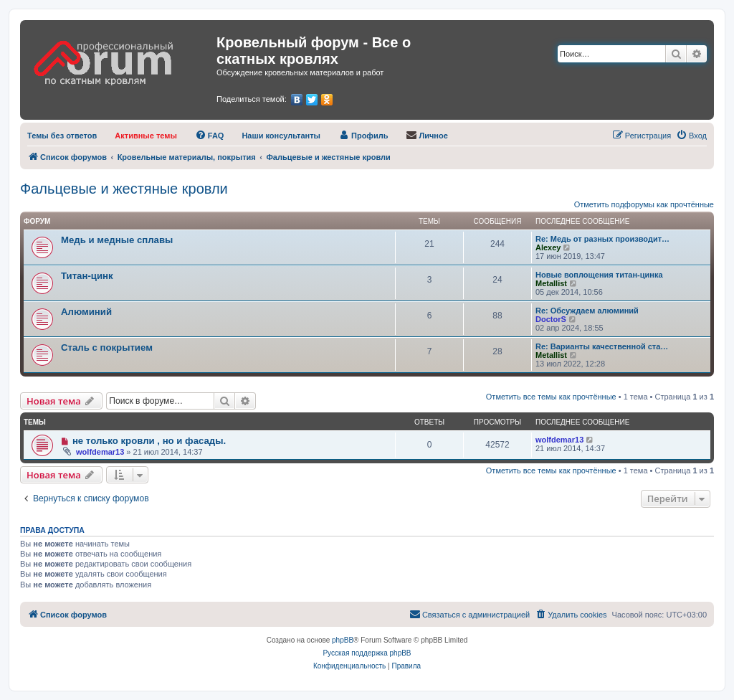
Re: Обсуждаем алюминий (587, 311)
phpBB (343, 640)
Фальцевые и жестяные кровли (124, 189)
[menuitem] (62, 136)
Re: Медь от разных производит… (602, 239)
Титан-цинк (87, 276)
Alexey (548, 247)
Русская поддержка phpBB (367, 653)
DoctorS (551, 319)
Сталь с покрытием (107, 347)
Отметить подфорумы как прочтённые (644, 204)
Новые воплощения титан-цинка (599, 275)
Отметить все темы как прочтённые (551, 397)
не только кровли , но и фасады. (149, 441)
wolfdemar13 (100, 452)
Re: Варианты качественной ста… (602, 346)
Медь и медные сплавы (117, 240)
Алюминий (86, 312)
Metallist (551, 283)
